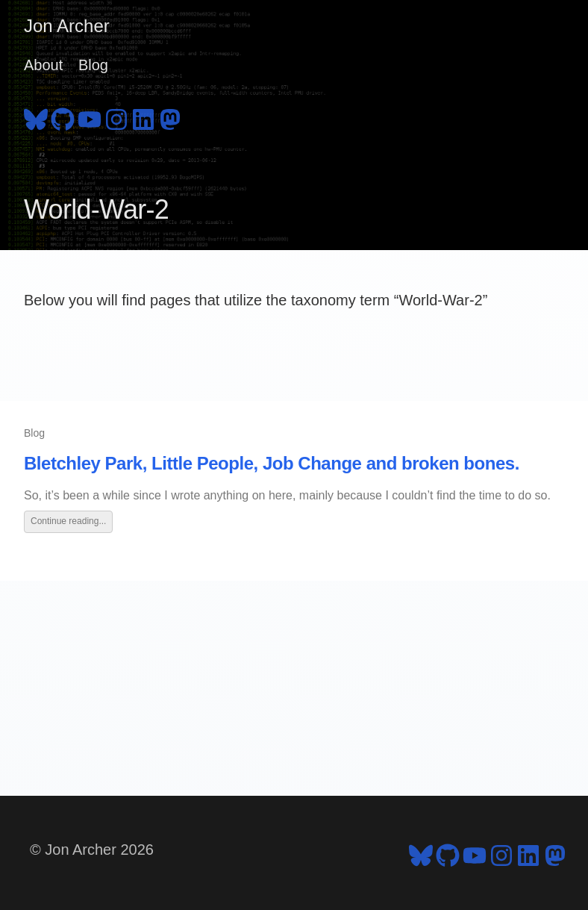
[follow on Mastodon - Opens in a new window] (170, 117)
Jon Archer (67, 26)
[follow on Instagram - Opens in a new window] (116, 117)
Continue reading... (68, 521)
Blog (93, 65)
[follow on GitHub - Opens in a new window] (63, 117)
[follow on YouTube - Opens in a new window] (90, 117)
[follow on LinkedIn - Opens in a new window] (143, 117)
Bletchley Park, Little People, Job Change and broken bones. (272, 463)
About (43, 65)
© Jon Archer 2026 (92, 850)
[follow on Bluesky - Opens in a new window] (36, 117)
